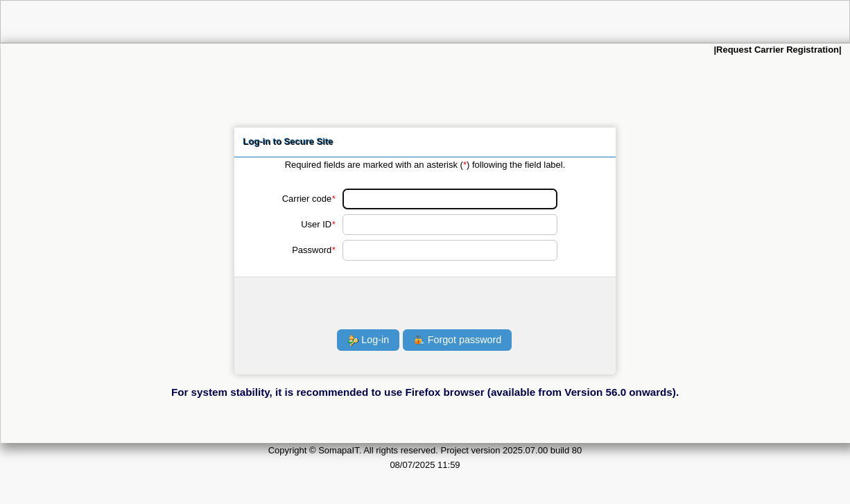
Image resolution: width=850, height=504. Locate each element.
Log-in (368, 340)
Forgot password (458, 340)
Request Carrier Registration (778, 50)
